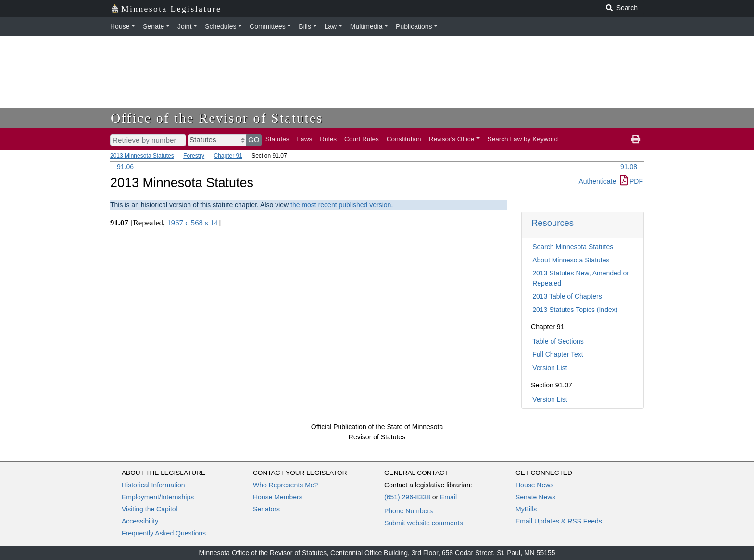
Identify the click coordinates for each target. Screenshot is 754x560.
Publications (414, 26)
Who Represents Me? (285, 485)
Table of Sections (558, 341)
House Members (278, 497)
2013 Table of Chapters (567, 296)
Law (331, 26)
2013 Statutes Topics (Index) (575, 310)
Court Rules (362, 139)
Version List (550, 368)
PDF (631, 181)
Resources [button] (553, 223)
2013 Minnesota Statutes (142, 156)
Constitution (404, 139)
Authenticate (597, 181)
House (120, 26)
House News (534, 485)
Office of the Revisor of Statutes (217, 118)
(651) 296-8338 (407, 497)
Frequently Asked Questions (164, 533)
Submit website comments (423, 523)
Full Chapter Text (558, 354)
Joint (185, 26)
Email (448, 497)
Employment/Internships (158, 497)
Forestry (194, 156)
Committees (268, 26)
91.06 (125, 167)
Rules (328, 139)
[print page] (636, 139)
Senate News (535, 497)
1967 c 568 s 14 (192, 223)
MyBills (526, 509)
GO (254, 140)
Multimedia (366, 26)
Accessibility (140, 521)
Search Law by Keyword (523, 139)
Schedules (220, 26)
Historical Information (153, 485)
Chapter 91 (228, 156)
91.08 (629, 167)
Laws (305, 139)
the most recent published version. (342, 205)
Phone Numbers (408, 511)
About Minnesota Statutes (571, 260)
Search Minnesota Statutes (573, 247)
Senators (266, 509)
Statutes (277, 139)
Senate (153, 26)
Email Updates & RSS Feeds (559, 521)
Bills (305, 26)
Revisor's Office (452, 139)
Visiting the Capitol (150, 509)
